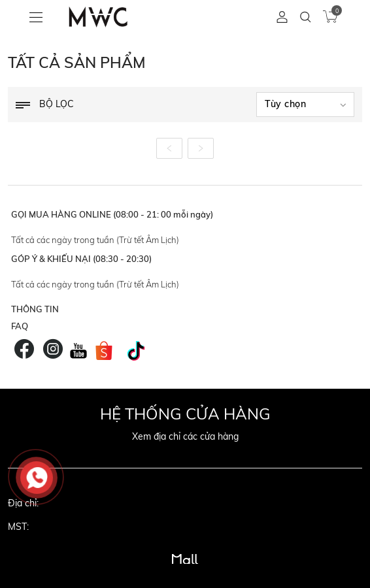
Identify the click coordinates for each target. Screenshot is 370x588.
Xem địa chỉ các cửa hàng (185, 436)
